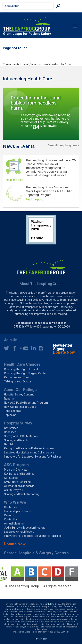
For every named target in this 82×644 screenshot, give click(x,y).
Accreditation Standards (19, 486)
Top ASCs (10, 415)
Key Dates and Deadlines (19, 474)
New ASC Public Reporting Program (26, 403)
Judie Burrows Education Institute (25, 528)
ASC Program (16, 465)
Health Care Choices (22, 364)
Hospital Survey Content (19, 394)
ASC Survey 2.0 (14, 490)
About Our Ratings (20, 390)
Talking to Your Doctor (18, 381)
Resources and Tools (17, 377)
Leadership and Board (18, 511)
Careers (9, 515)
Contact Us (11, 519)
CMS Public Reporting (17, 482)
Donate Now (15, 544)
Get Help (9, 444)
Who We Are (15, 502)
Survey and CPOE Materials (21, 436)
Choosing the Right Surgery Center (25, 373)
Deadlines (10, 432)
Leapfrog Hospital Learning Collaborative (29, 452)
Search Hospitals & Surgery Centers (36, 553)
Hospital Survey (18, 423)
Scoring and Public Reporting (22, 494)
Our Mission (11, 507)
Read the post (15, 180)
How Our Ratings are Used (20, 407)
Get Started (11, 428)
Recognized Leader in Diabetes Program (29, 448)
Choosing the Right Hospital (21, 369)
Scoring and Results (16, 440)
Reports (9, 399)
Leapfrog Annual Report (19, 532)
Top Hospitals (12, 411)
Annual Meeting (14, 524)
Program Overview (16, 470)
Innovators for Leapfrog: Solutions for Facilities (33, 457)
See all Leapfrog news (64, 145)
